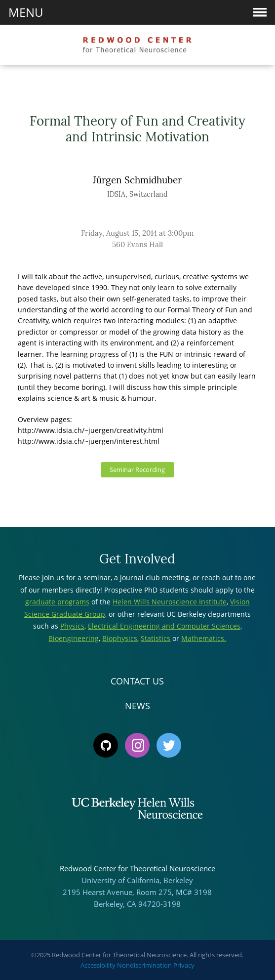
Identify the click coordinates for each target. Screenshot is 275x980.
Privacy (184, 965)
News (137, 706)
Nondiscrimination (144, 965)
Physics (72, 626)
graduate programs (57, 602)
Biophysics (120, 638)
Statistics (156, 638)
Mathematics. (204, 638)
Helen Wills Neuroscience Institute (170, 602)
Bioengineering (74, 638)
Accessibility (98, 965)
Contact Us (137, 681)
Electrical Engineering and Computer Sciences (164, 626)
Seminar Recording (137, 470)
